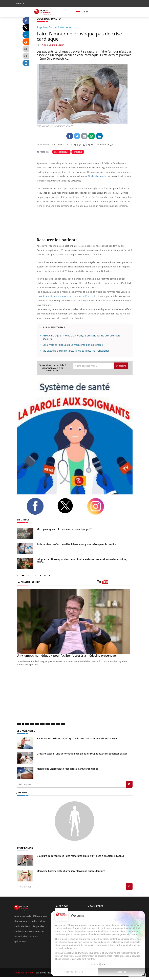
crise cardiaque (61, 152)
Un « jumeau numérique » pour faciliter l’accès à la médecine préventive (66, 655)
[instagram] (100, 506)
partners (75, 925)
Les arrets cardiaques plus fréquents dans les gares (73, 345)
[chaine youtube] (115, 583)
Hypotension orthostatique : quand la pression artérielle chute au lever (77, 738)
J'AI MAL (22, 792)
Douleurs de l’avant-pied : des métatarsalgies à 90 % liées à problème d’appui (80, 855)
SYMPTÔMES (24, 847)
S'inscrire (121, 366)
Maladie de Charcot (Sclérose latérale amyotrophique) (67, 768)
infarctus (78, 152)
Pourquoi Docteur (24, 972)
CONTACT (19, 3)
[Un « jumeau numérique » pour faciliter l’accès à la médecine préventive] (75, 621)
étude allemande (96, 176)
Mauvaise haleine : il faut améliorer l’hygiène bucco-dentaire (71, 870)
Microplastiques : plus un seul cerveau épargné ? (64, 529)
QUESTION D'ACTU (48, 19)
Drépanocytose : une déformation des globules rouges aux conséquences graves (82, 753)
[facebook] (39, 506)
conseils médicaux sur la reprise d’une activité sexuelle (65, 296)
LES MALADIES (25, 730)
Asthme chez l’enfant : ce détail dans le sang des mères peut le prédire (77, 544)
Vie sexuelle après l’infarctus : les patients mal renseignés (76, 350)
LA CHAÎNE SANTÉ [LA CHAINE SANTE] (28, 582)
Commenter (104, 144)
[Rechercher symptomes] (129, 886)
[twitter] (70, 506)
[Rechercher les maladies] (129, 784)
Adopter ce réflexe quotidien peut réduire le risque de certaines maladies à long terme (82, 560)
